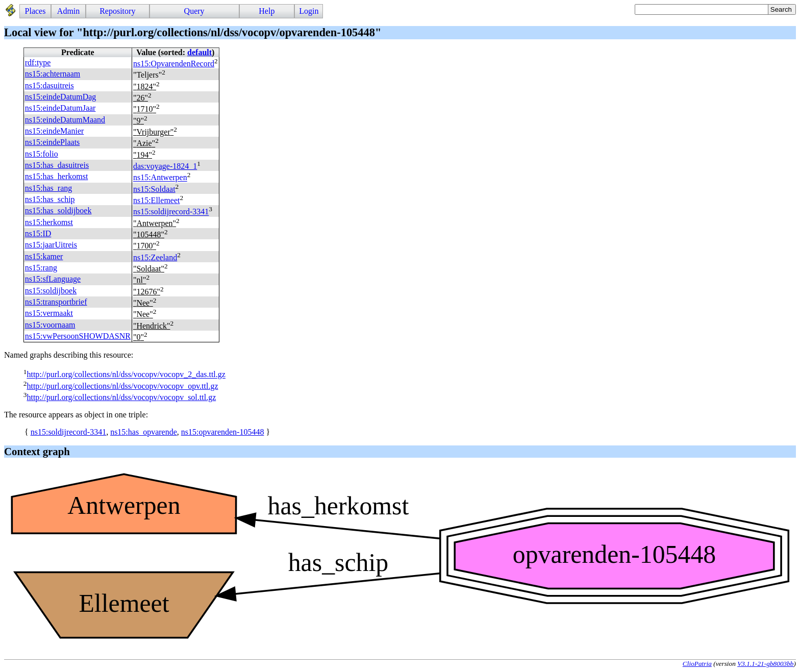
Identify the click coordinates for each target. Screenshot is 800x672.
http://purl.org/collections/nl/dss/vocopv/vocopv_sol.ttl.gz (121, 397)
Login (309, 11)
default (199, 52)
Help (267, 11)
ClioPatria (697, 664)
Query (194, 11)
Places (35, 11)
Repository (117, 11)
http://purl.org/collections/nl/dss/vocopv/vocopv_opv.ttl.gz (122, 386)
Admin (68, 11)
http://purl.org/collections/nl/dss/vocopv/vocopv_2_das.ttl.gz (126, 375)
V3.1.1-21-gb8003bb (765, 664)
